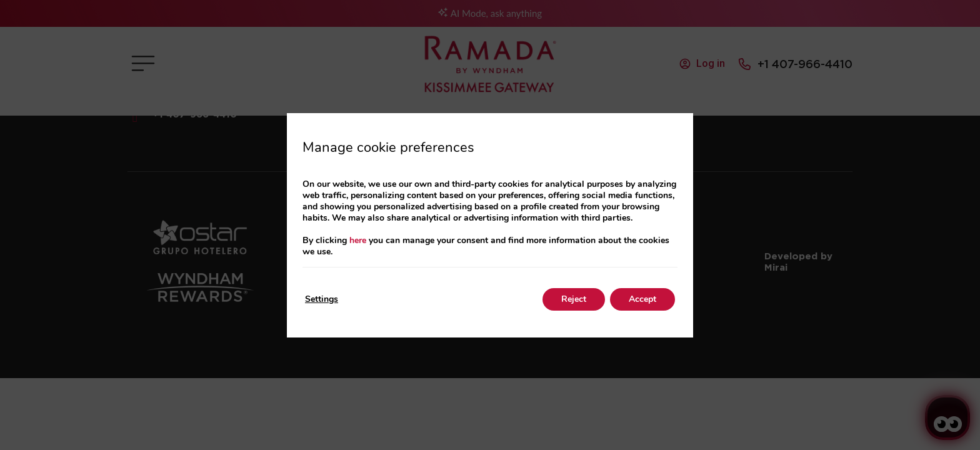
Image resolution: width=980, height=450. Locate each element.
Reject (574, 299)
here (358, 240)
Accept (642, 299)
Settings (322, 299)
